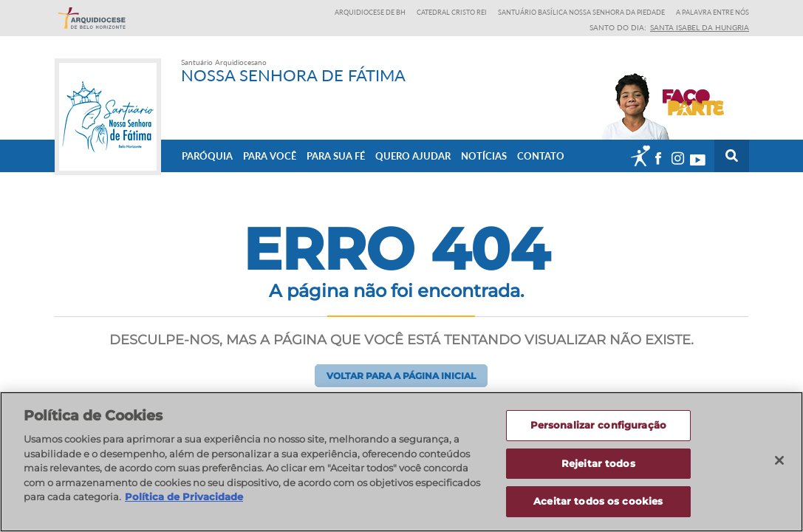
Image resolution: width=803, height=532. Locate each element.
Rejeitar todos (598, 463)
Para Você (270, 156)
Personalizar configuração (598, 425)
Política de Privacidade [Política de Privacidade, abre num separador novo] (184, 497)
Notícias (484, 156)
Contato (541, 156)
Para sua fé (336, 156)
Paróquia (207, 156)
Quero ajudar (413, 156)
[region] (401, 462)
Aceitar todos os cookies (598, 501)
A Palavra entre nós (713, 12)
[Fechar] (779, 460)
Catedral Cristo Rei (452, 12)
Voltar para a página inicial (401, 376)
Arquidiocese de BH (370, 12)
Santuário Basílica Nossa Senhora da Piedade (581, 12)
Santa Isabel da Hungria (700, 27)
